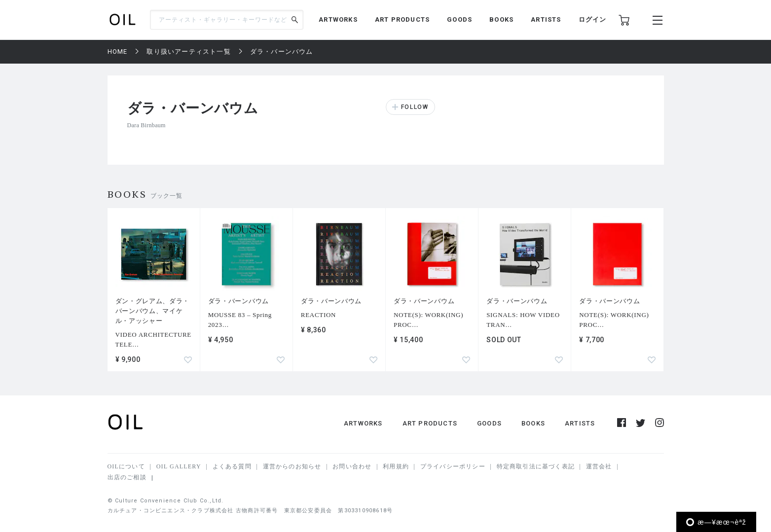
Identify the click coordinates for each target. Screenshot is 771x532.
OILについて (126, 466)
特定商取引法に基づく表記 (536, 466)
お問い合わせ (352, 466)
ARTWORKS (338, 19)
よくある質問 (232, 466)
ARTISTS (546, 19)
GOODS (459, 19)
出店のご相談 (127, 477)
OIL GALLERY (179, 466)
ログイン (593, 19)
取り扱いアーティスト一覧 (188, 52)
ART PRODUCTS (402, 19)
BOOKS (501, 19)
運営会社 (599, 466)
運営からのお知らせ (292, 466)
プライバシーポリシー (453, 466)
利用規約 (396, 466)
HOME (118, 52)
